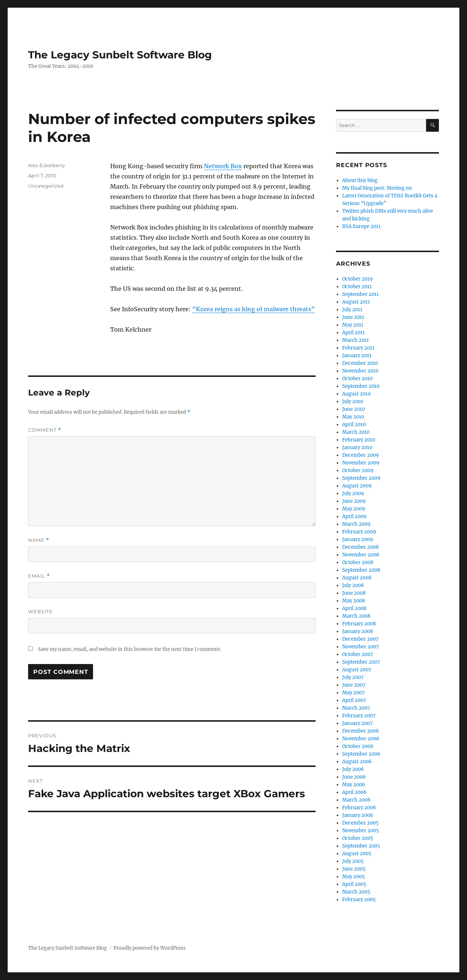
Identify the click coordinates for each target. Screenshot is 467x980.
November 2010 (360, 371)
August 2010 (356, 394)
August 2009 (357, 486)
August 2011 (356, 302)
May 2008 (354, 601)
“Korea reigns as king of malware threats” (254, 309)
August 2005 (357, 854)
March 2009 (356, 524)
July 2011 (352, 310)
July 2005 (353, 861)
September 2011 (360, 294)
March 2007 (356, 708)
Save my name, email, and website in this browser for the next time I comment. (130, 649)
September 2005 (361, 846)
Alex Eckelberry (47, 165)
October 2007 (358, 654)
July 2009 (353, 493)
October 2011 (357, 287)
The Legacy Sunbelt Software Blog (120, 55)
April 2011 (354, 333)
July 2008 (353, 585)
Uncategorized (46, 186)
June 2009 (354, 501)
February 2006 (359, 808)
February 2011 (358, 348)
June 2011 (353, 317)
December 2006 (361, 731)
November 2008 (361, 555)
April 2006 (354, 792)
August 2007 (357, 670)
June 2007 (354, 685)
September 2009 (361, 478)
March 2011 (356, 340)
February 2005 (359, 900)
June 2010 (354, 409)
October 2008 (358, 562)
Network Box (223, 166)
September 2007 (361, 662)
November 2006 (361, 739)
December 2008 (360, 547)
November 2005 (361, 831)
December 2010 (360, 363)
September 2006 (361, 754)
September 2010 (361, 386)
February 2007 (359, 716)
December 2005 (360, 823)
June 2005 (354, 869)
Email (39, 576)
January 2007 (358, 723)
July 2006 (353, 769)
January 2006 (358, 815)
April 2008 (354, 608)
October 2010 (357, 379)
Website (40, 611)
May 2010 (353, 417)
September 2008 (361, 570)
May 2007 (354, 693)
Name (39, 540)
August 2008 (357, 578)
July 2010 (353, 402)
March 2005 (356, 892)
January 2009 (358, 539)
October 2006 (358, 746)
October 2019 (358, 279)
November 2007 (361, 647)
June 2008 (354, 593)
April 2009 (354, 516)
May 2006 (354, 785)
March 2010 (356, 432)
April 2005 (354, 884)
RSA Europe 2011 (361, 226)
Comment (45, 430)
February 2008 (359, 624)
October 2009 (358, 470)
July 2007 (353, 677)
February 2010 (359, 440)
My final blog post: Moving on (377, 188)
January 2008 (358, 631)
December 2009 (361, 455)
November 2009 (361, 463)
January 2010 (357, 447)
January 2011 (357, 356)
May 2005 (354, 877)
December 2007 (360, 639)
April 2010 (354, 425)
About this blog (360, 180)
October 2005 (358, 838)
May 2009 (354, 509)
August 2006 (357, 762)
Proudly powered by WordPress (150, 948)
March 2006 (356, 800)
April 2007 (354, 700)
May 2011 (353, 325)
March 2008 (356, 616)
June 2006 (354, 777)
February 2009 (359, 532)
